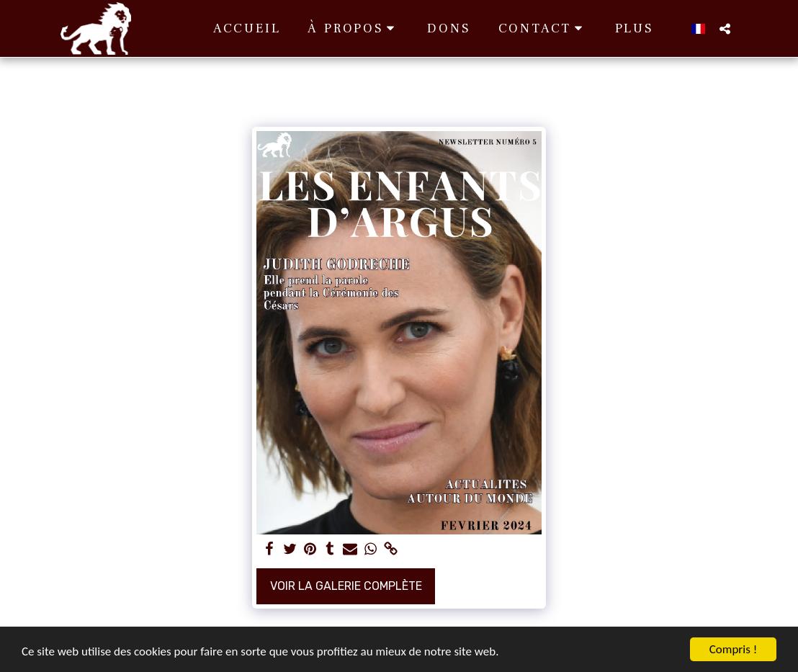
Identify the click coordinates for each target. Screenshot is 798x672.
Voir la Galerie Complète (346, 586)
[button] (354, 28)
